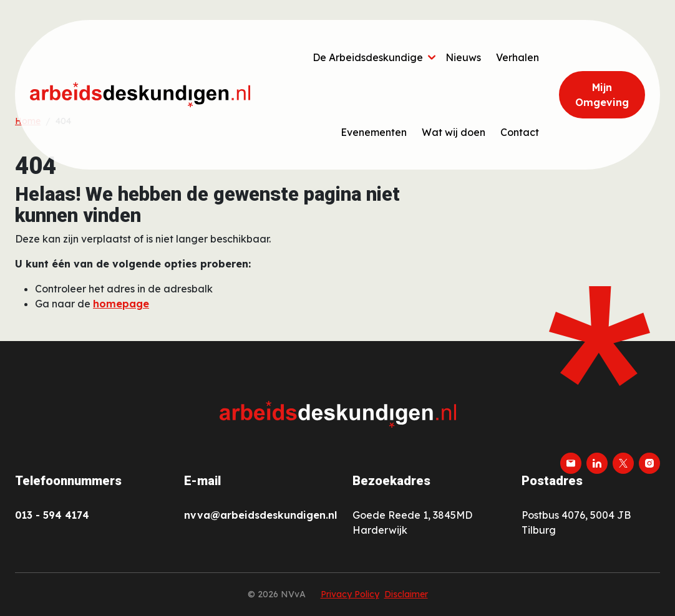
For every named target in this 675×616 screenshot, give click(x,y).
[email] (571, 463)
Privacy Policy (350, 594)
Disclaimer (406, 594)
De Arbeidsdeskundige (368, 57)
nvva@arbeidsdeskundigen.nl (260, 515)
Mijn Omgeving (602, 95)
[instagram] (649, 463)
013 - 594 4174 (52, 515)
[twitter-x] (623, 463)
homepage (121, 304)
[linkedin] (597, 463)
